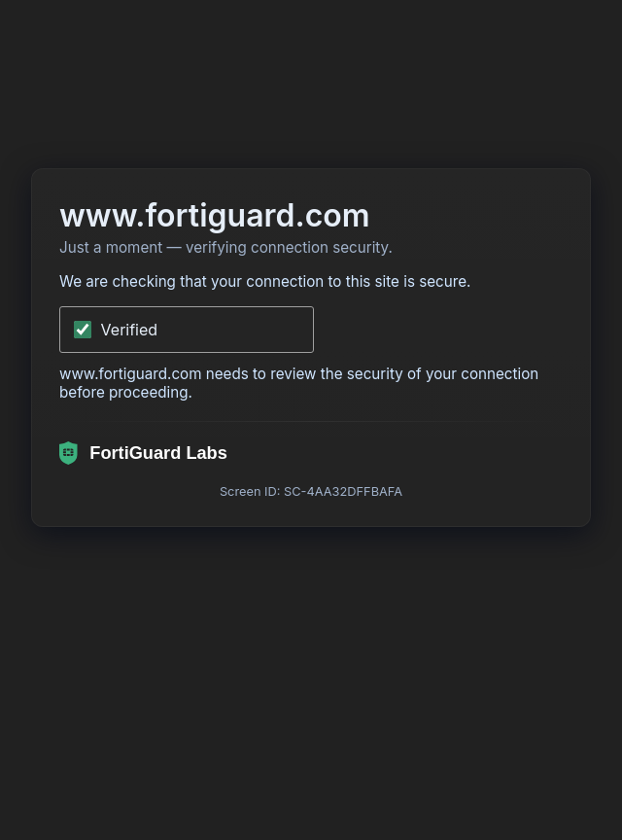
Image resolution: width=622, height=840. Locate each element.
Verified (130, 330)
